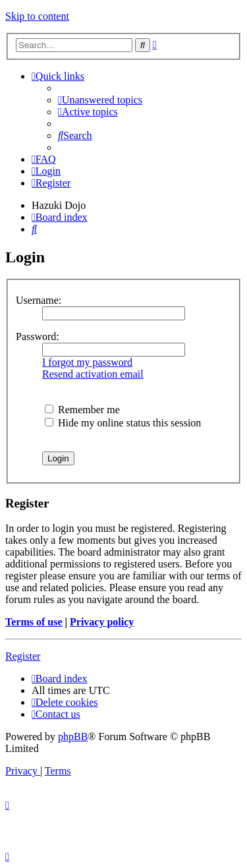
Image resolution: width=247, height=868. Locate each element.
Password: (38, 336)
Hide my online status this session (123, 423)
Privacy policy (102, 622)
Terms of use (34, 622)
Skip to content (37, 16)
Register (23, 656)
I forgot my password (87, 362)
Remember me (82, 410)
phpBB (73, 737)
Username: (39, 300)
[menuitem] (100, 100)
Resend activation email (93, 374)
